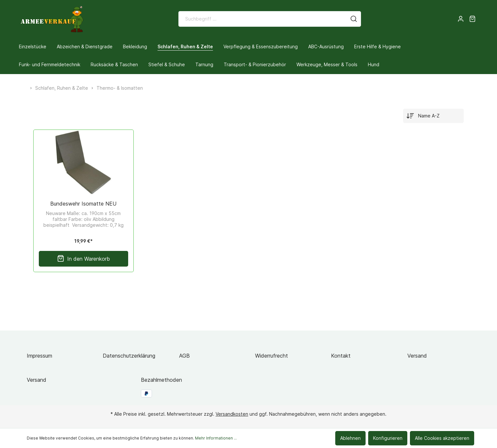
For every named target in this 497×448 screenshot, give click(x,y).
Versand (417, 356)
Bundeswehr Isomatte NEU (83, 204)
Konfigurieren (388, 438)
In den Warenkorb (83, 259)
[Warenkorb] (472, 19)
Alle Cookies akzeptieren (442, 438)
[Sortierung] (433, 116)
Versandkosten (232, 414)
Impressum (39, 356)
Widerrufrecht (271, 356)
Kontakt (341, 356)
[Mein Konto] (461, 19)
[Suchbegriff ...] (263, 19)
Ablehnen (350, 438)
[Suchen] (354, 19)
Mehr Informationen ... (216, 438)
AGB (184, 356)
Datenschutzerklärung (129, 356)
